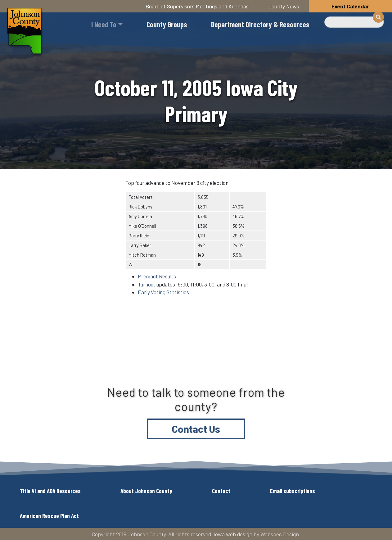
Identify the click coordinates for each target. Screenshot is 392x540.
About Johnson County (146, 491)
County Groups (167, 24)
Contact (221, 491)
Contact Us (196, 429)
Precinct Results (157, 276)
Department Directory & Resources (260, 24)
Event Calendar (350, 6)
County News (284, 6)
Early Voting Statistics (163, 292)
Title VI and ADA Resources (50, 491)
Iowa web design (233, 534)
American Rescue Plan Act (49, 516)
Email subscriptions (293, 491)
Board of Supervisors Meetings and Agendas (197, 6)
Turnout (147, 284)
